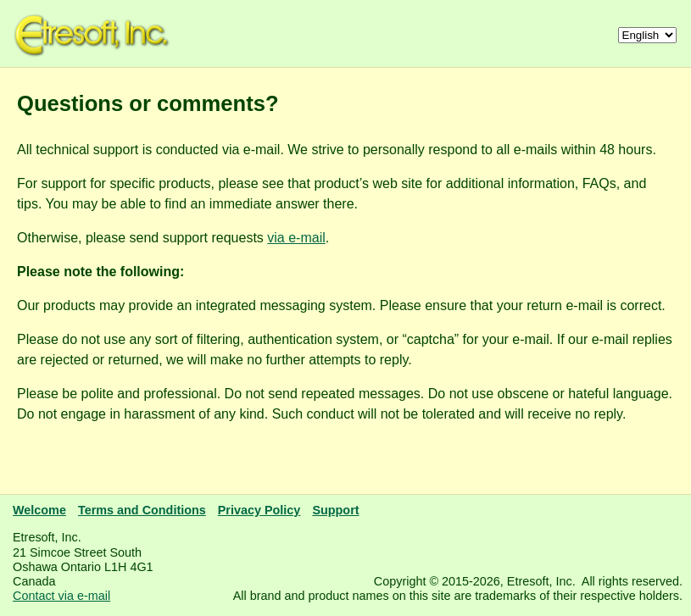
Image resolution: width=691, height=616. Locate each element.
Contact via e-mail (61, 596)
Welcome (39, 510)
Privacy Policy (259, 510)
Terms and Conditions (142, 510)
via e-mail (296, 238)
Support (335, 510)
